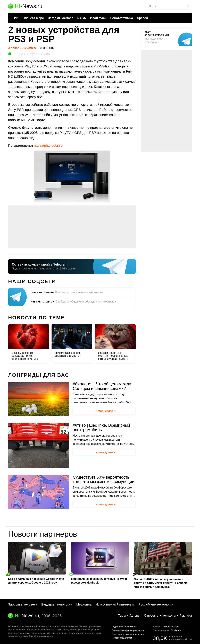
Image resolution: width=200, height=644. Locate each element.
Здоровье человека (23, 604)
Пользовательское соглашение (128, 634)
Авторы (135, 616)
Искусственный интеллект (115, 604)
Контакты (169, 616)
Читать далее (106, 411)
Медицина (84, 604)
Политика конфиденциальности (128, 630)
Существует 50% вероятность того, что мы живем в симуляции (104, 479)
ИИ (16, 18)
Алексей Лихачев (22, 48)
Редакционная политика (124, 627)
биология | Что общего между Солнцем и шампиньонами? (102, 386)
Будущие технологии (57, 604)
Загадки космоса (61, 18)
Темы (122, 616)
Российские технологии (156, 604)
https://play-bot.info (48, 145)
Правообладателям (122, 638)
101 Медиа (175, 630)
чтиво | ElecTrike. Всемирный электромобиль (101, 428)
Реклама (186, 616)
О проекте (151, 616)
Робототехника (122, 18)
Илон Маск (98, 18)
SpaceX (142, 18)
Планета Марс (33, 18)
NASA (82, 18)
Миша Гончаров (172, 627)
